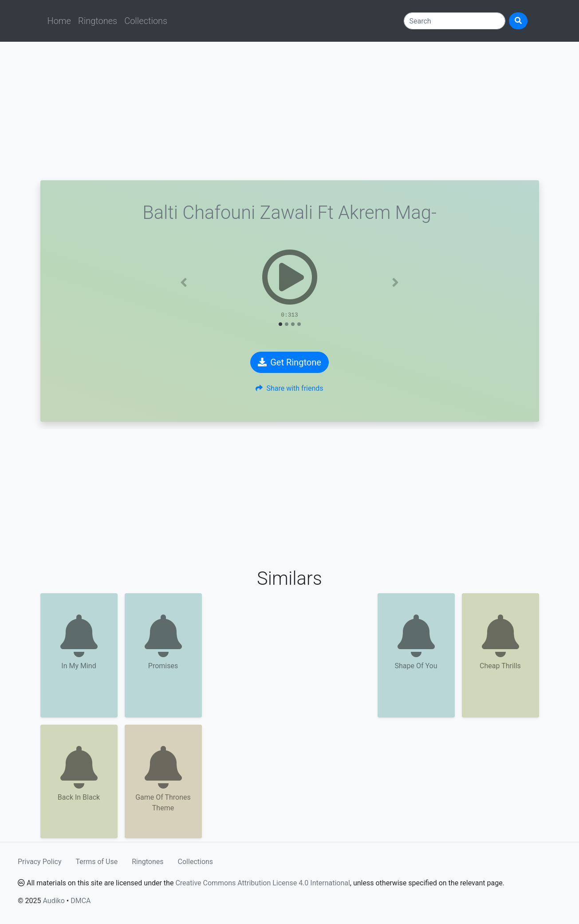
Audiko (53, 901)
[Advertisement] (290, 111)
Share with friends (289, 388)
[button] (184, 282)
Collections (146, 21)
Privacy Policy (40, 862)
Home (59, 21)
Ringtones (98, 21)
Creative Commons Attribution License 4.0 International (262, 883)
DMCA (81, 901)
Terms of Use (97, 862)
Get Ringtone (289, 362)
